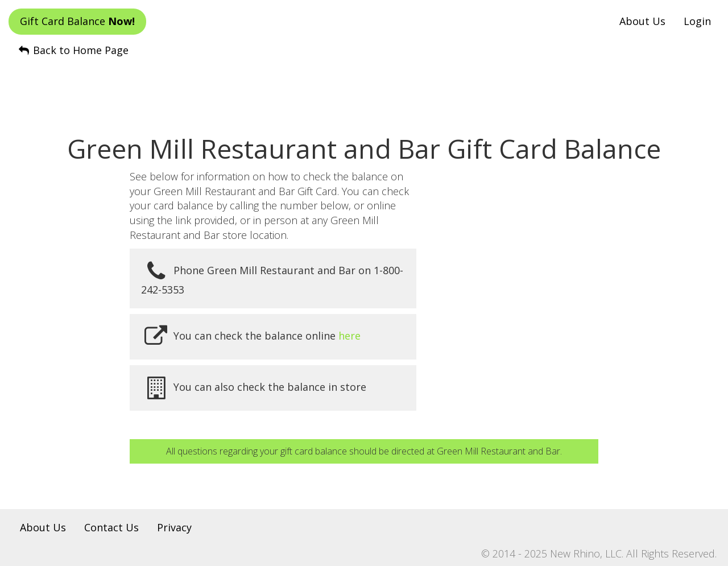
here (349, 336)
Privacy (174, 527)
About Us (642, 21)
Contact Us (111, 527)
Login (697, 21)
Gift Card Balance (77, 21)
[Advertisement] (364, 86)
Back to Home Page (73, 50)
